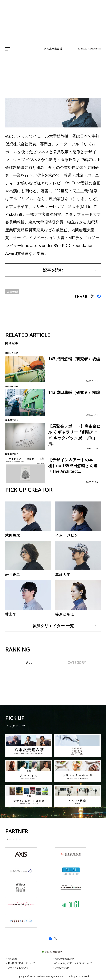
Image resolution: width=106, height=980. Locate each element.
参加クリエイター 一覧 (53, 626)
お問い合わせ (63, 968)
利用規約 (13, 959)
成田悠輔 (12, 292)
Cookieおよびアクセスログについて (75, 963)
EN (100, 49)
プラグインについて (19, 968)
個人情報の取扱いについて (22, 963)
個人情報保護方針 (65, 959)
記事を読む (53, 270)
